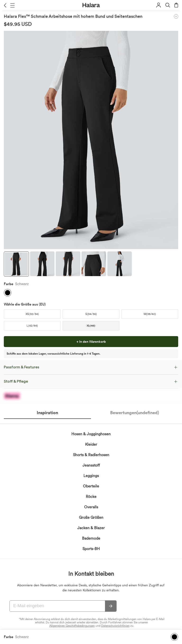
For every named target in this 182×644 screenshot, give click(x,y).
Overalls (91, 507)
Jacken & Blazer (91, 528)
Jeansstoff (91, 465)
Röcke (91, 497)
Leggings (91, 476)
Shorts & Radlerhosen (91, 455)
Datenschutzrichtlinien (115, 626)
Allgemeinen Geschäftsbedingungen (72, 626)
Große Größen (91, 517)
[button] (5, 5)
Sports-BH (91, 549)
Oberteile (91, 486)
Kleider (91, 444)
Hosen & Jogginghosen (91, 434)
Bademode (91, 538)
